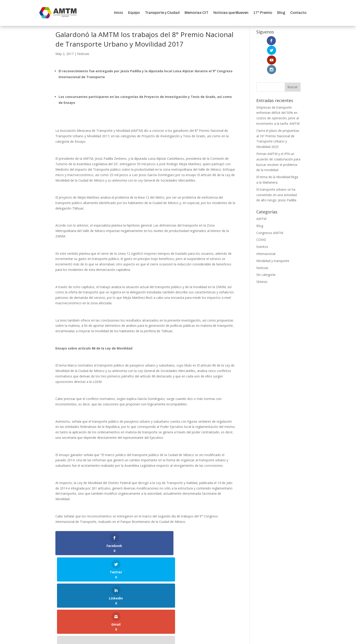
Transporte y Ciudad (162, 13)
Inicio (119, 13)
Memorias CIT (197, 13)
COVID (261, 211)
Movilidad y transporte (273, 232)
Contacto (298, 13)
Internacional (266, 225)
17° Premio (263, 13)
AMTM (261, 190)
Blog (281, 13)
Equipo (134, 13)
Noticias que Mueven (231, 13)
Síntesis (262, 253)
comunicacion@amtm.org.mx (178, 595)
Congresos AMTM (270, 204)
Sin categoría (266, 246)
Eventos (262, 218)
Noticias (83, 54)
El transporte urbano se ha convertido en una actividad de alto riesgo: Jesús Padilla (277, 166)
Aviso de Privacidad (178, 614)
